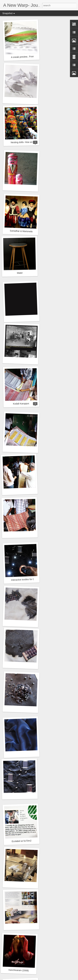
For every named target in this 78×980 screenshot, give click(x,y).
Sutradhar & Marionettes (22, 231)
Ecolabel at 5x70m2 (22, 841)
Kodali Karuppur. (21, 404)
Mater (20, 273)
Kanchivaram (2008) (19, 970)
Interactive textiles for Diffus (25, 579)
